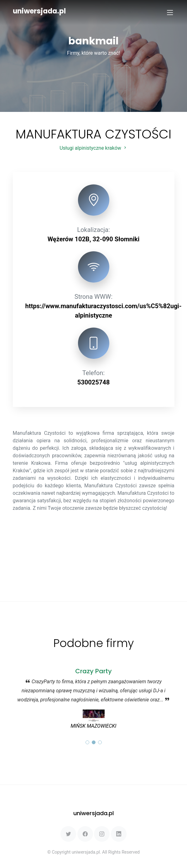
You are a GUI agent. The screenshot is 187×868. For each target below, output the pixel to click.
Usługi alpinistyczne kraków (93, 148)
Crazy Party (93, 671)
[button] (87, 742)
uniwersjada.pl (39, 11)
